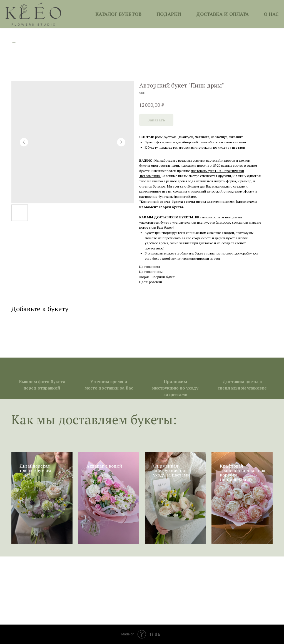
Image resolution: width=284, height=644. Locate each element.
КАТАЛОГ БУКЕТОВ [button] (118, 14)
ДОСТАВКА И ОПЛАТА (222, 14)
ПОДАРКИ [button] (169, 14)
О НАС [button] (271, 14)
